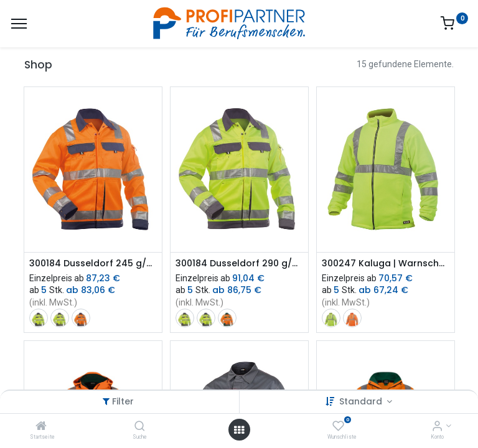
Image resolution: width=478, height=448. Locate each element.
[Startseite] (41, 427)
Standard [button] (362, 401)
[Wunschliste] (338, 427)
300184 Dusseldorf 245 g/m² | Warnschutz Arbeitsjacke (93, 264)
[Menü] (19, 24)
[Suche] (140, 427)
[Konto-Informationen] (437, 427)
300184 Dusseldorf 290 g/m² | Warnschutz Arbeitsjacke (239, 264)
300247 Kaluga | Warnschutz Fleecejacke (386, 264)
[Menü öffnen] (239, 430)
